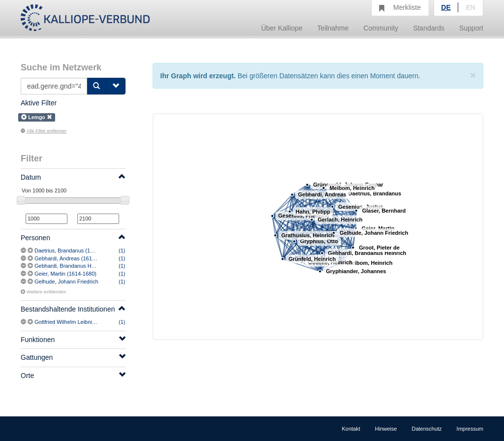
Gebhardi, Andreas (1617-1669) (73, 258)
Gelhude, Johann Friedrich (66, 282)
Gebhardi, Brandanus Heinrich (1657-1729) (86, 266)
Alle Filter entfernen (44, 131)
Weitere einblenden (43, 292)
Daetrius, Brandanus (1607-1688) (75, 251)
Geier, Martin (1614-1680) (65, 274)
